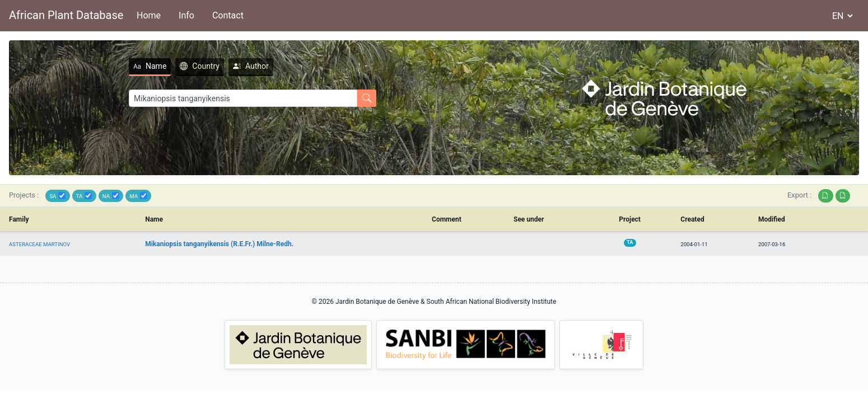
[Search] (243, 98)
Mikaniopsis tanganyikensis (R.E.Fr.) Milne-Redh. (219, 244)
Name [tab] (150, 66)
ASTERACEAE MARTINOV (39, 244)
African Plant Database (66, 15)
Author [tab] (251, 66)
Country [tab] (200, 66)
